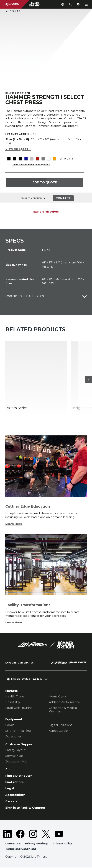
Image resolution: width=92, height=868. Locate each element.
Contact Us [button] (13, 844)
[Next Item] (88, 380)
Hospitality (13, 703)
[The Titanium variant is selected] (43, 157)
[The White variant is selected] (49, 157)
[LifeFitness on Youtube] (59, 834)
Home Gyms (58, 697)
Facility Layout (16, 751)
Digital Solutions (60, 726)
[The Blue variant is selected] (26, 157)
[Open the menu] (86, 4)
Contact (63, 199)
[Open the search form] (71, 4)
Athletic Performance (64, 703)
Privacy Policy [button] (62, 844)
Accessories (13, 737)
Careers (11, 802)
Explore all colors (46, 212)
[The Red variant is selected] (37, 157)
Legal (10, 789)
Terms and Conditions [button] (21, 849)
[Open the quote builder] (78, 4)
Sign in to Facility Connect (25, 808)
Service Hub (14, 756)
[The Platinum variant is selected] (32, 157)
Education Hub (16, 762)
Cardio (10, 726)
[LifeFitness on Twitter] (46, 834)
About (10, 770)
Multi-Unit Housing (19, 709)
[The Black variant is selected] (9, 157)
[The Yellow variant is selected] (54, 157)
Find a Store (15, 783)
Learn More (14, 524)
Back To (13, 11)
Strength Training (18, 731)
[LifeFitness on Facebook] (20, 834)
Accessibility (15, 796)
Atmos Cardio (58, 731)
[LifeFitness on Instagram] (33, 834)
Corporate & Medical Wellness (63, 710)
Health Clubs (15, 697)
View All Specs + (18, 147)
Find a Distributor (19, 776)
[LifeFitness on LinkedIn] (7, 834)
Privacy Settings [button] (37, 844)
